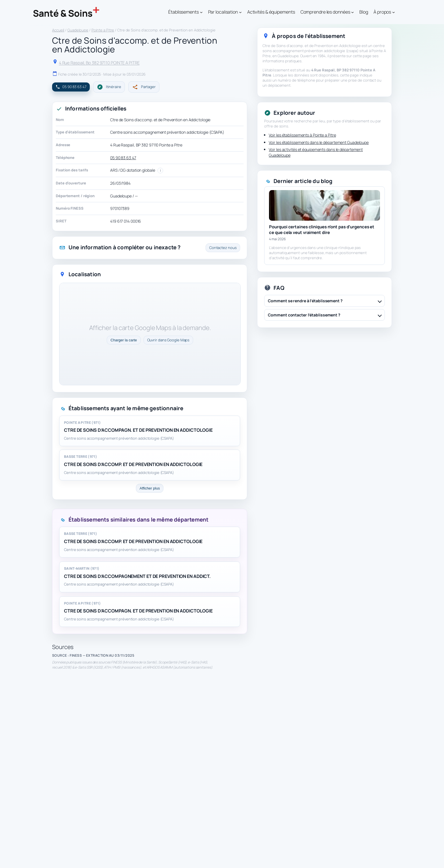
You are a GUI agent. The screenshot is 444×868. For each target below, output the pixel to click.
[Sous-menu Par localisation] (240, 12)
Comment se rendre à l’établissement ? (305, 301)
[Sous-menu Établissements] (201, 12)
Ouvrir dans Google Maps (168, 340)
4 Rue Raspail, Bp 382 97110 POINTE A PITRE (99, 63)
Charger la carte (124, 340)
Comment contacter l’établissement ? (304, 315)
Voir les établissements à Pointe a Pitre (302, 135)
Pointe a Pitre (103, 30)
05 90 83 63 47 (123, 158)
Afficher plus (150, 488)
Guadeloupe (78, 30)
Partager (144, 87)
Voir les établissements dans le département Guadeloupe (319, 142)
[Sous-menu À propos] (394, 12)
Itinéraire (109, 87)
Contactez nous (223, 248)
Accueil (58, 30)
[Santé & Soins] (66, 12)
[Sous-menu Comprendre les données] (353, 12)
